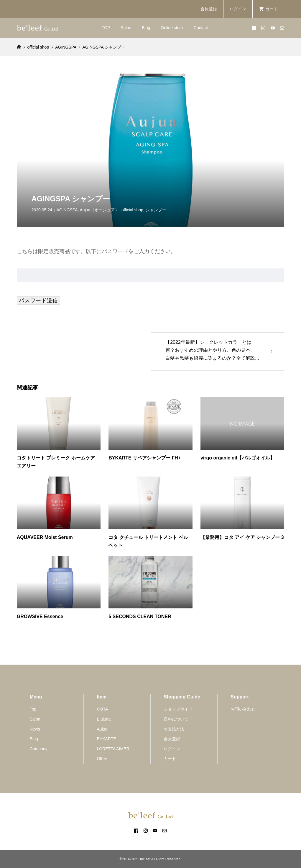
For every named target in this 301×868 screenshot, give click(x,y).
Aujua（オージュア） (100, 210)
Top (33, 709)
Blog (146, 28)
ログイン (238, 9)
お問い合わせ (243, 709)
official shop (132, 210)
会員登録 (209, 9)
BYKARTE (106, 739)
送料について (176, 719)
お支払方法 (174, 729)
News (35, 729)
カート (170, 759)
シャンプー (156, 210)
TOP (106, 28)
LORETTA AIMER (113, 749)
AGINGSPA (67, 210)
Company (39, 749)
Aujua (102, 729)
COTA (102, 709)
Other (102, 759)
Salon (126, 28)
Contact (201, 28)
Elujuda (104, 719)
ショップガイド (178, 709)
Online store (172, 28)
